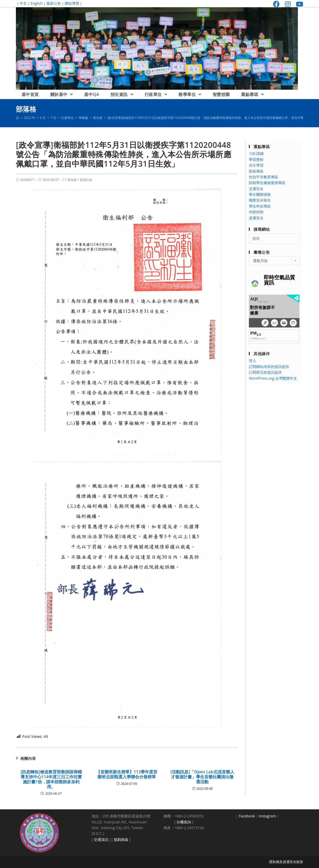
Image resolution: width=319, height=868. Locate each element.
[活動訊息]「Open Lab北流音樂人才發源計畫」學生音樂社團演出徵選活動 (202, 777)
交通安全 (256, 189)
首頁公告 (86, 180)
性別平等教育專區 (263, 177)
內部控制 (256, 212)
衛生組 (72, 180)
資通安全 (256, 218)
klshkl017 (27, 180)
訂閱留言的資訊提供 (265, 372)
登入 (253, 360)
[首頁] (17, 118)
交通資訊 (101, 839)
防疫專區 (256, 171)
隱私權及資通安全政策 (286, 862)
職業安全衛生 (260, 200)
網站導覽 (72, 3)
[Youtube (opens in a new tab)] (298, 4)
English (36, 3)
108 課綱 (256, 153)
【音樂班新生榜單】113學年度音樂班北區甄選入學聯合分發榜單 (127, 774)
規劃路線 (121, 839)
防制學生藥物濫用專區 (267, 183)
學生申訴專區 (260, 206)
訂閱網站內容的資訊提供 (269, 366)
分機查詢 (184, 822)
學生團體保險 (260, 194)
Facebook (247, 816)
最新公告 (54, 3)
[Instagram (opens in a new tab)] (288, 4)
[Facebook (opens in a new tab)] (276, 4)
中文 (23, 3)
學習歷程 (256, 159)
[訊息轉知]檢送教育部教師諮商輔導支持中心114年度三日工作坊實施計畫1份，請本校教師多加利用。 (51, 779)
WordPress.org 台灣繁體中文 (273, 378)
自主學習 (256, 165)
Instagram (267, 816)
